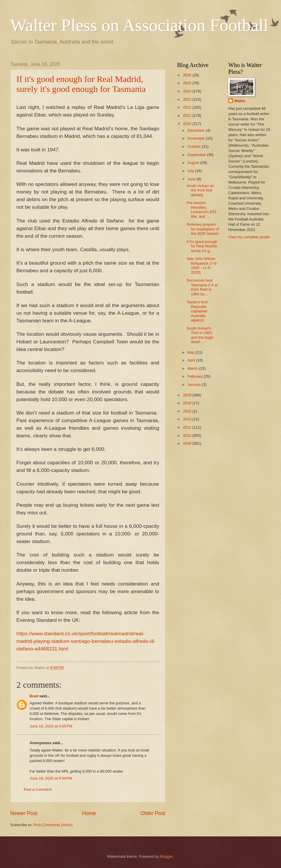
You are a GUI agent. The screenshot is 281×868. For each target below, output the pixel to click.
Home (89, 813)
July (191, 171)
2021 (188, 115)
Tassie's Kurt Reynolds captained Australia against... (197, 311)
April (192, 360)
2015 (188, 411)
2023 (188, 99)
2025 (188, 83)
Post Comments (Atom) (53, 825)
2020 (188, 124)
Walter (240, 101)
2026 (188, 75)
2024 (188, 91)
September (197, 155)
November (197, 138)
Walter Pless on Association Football (139, 25)
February (195, 376)
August (194, 163)
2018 (188, 403)
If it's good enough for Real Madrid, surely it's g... (202, 246)
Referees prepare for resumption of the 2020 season (203, 229)
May (191, 352)
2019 (188, 395)
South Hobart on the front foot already (200, 190)
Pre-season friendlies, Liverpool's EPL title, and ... (202, 209)
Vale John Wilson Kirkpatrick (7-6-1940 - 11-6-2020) (202, 265)
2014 (188, 419)
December (197, 130)
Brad (34, 696)
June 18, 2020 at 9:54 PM (51, 778)
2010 (188, 435)
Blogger (167, 856)
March (193, 368)
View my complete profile (249, 237)
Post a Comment (38, 789)
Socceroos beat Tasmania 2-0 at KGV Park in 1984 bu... (202, 287)
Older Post (153, 813)
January (195, 385)
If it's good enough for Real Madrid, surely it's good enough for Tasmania (81, 84)
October (195, 147)
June (192, 179)
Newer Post (24, 813)
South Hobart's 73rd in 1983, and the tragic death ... (200, 335)
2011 (188, 427)
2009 (188, 443)
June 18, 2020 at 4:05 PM (51, 726)
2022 (188, 107)
